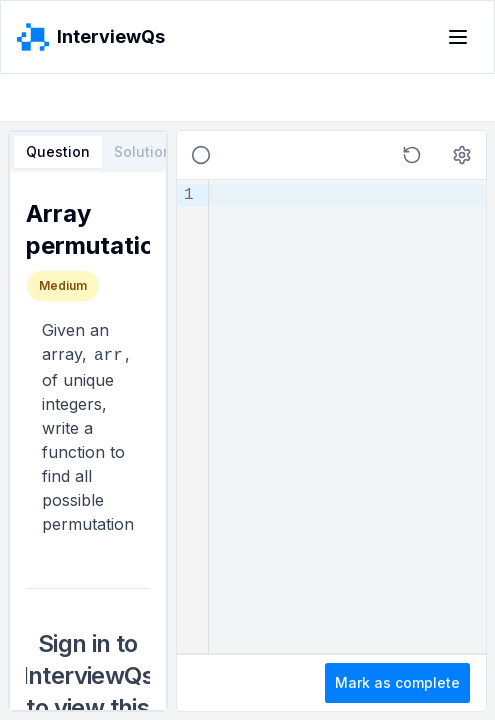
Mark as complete (397, 682)
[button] (412, 155)
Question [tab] (58, 151)
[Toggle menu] (458, 37)
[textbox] (347, 416)
